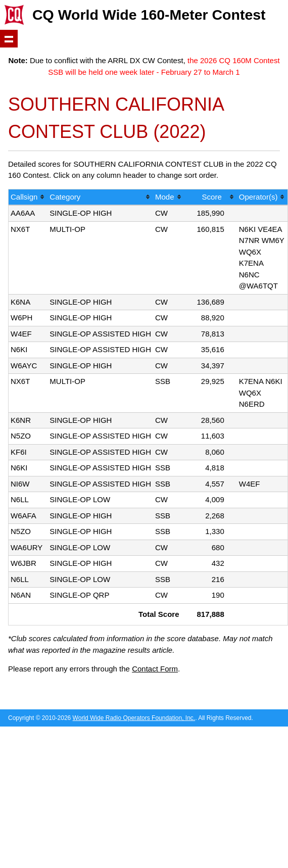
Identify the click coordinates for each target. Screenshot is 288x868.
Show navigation (9, 39)
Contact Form (155, 669)
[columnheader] (28, 198)
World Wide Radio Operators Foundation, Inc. (134, 718)
